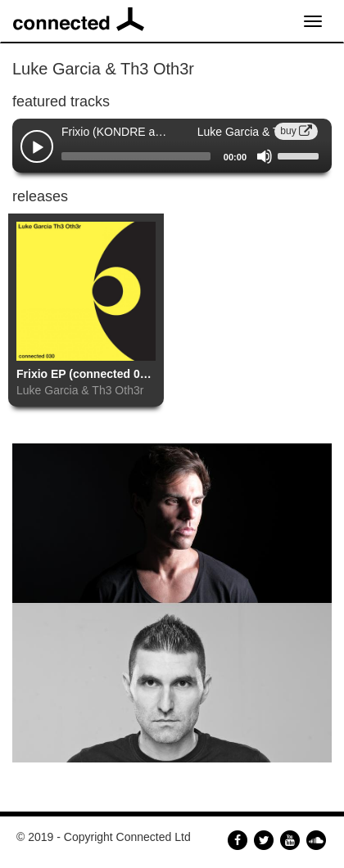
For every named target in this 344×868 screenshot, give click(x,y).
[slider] (136, 156)
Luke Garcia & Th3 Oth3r (80, 390)
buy (296, 131)
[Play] (38, 148)
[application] (172, 156)
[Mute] (265, 156)
